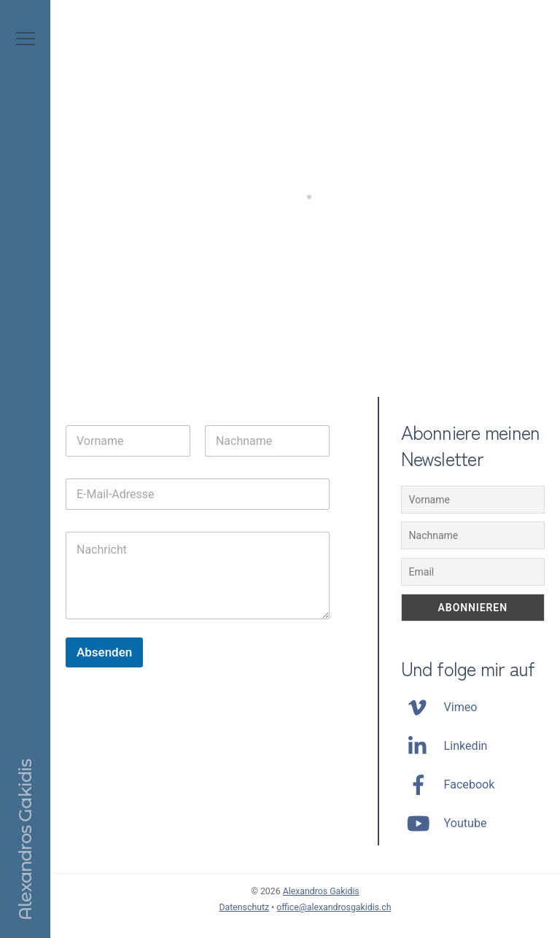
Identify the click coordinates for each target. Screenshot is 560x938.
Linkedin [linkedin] (444, 746)
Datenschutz (245, 907)
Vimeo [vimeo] (439, 707)
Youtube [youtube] (444, 823)
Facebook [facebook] (448, 784)
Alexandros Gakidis (321, 891)
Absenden (104, 652)
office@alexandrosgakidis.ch (334, 907)
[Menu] (26, 39)
